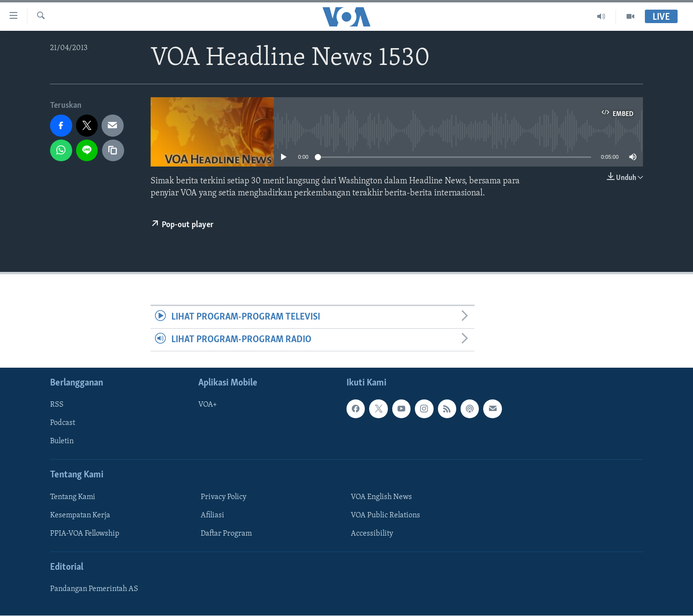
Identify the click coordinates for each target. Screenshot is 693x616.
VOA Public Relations (385, 515)
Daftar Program (226, 534)
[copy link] (113, 151)
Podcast (63, 423)
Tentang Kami (73, 497)
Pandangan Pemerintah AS (94, 590)
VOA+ (208, 405)
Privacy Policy (224, 497)
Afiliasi (212, 515)
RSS (57, 405)
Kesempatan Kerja (80, 515)
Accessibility (372, 534)
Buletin (62, 442)
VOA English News (381, 497)
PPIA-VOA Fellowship (85, 534)
